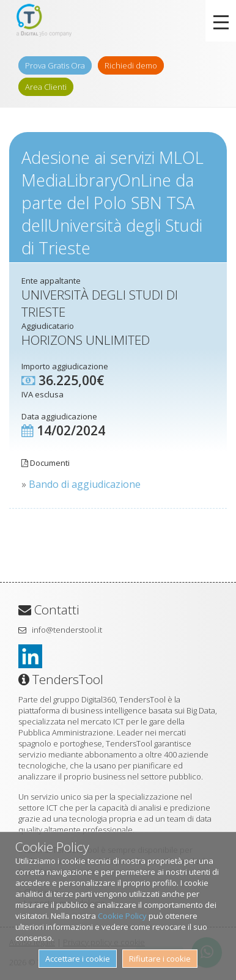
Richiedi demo (131, 65)
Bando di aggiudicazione (85, 484)
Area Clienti (46, 87)
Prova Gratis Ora (55, 65)
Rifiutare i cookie (160, 959)
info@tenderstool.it (67, 630)
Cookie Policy (122, 916)
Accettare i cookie (78, 959)
